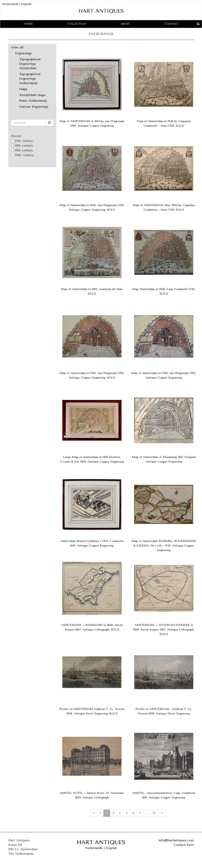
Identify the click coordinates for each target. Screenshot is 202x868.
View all (17, 47)
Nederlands (10, 4)
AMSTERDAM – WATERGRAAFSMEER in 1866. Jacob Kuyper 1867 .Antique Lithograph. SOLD (164, 630)
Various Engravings (34, 107)
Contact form (184, 845)
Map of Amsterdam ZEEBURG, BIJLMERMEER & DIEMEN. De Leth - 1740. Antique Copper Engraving (164, 546)
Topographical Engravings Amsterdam (30, 64)
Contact (172, 24)
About (125, 24)
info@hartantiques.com (176, 840)
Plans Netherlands (33, 101)
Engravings (23, 53)
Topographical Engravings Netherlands (30, 79)
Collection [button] (77, 24)
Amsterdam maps (32, 95)
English (26, 4)
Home (28, 24)
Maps (23, 89)
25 (154, 813)
